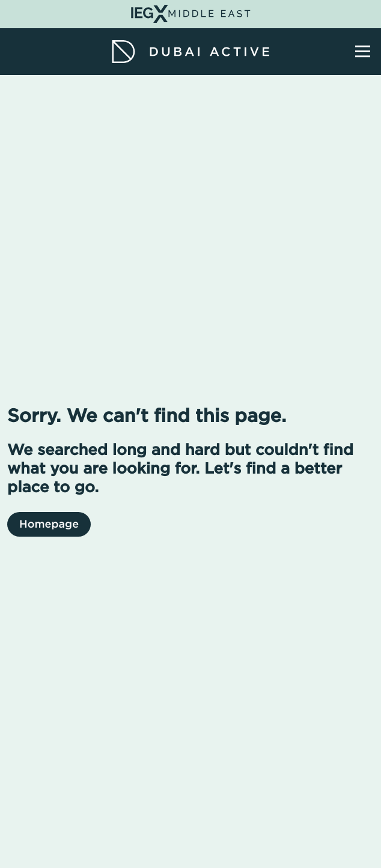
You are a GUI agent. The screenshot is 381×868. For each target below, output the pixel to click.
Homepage (49, 524)
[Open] (363, 51)
